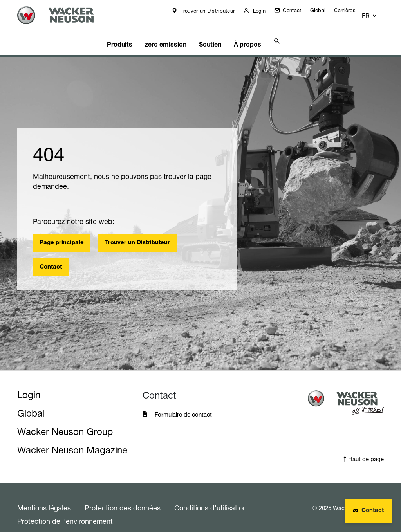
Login (264, 11)
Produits (128, 30)
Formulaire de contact (184, 401)
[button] (377, 11)
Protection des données (123, 494)
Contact (297, 10)
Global (323, 10)
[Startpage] (64, 15)
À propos (251, 30)
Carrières (350, 10)
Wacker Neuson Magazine (72, 437)
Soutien (215, 30)
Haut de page (364, 446)
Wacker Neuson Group (65, 418)
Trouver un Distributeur (212, 11)
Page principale (62, 230)
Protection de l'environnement (65, 508)
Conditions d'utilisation (210, 494)
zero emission (172, 30)
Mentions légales (44, 494)
